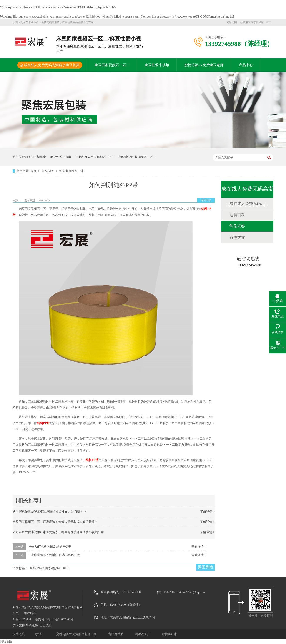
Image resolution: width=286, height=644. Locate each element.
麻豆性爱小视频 (157, 65)
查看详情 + (199, 547)
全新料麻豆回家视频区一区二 (95, 157)
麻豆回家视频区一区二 (112, 65)
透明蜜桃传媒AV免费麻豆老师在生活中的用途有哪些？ (50, 512)
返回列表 (206, 200)
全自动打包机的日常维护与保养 (50, 547)
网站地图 (232, 22)
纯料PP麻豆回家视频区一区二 (50, 568)
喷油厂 (40, 634)
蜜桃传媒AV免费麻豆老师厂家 (77, 634)
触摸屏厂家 (170, 634)
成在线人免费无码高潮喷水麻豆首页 (52, 65)
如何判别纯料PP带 (72, 171)
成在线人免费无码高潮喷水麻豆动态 (247, 204)
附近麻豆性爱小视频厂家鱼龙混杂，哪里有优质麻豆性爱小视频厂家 (58, 532)
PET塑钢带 (39, 157)
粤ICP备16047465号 (60, 619)
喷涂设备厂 (143, 634)
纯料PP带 (43, 423)
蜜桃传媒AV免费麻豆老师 (204, 65)
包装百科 (237, 215)
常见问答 (48, 171)
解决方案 (237, 238)
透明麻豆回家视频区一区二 (137, 157)
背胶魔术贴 (116, 634)
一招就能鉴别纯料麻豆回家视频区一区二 (56, 555)
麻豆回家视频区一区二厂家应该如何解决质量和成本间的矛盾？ (55, 522)
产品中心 (246, 65)
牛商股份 (32, 625)
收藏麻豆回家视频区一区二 (256, 22)
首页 (34, 171)
